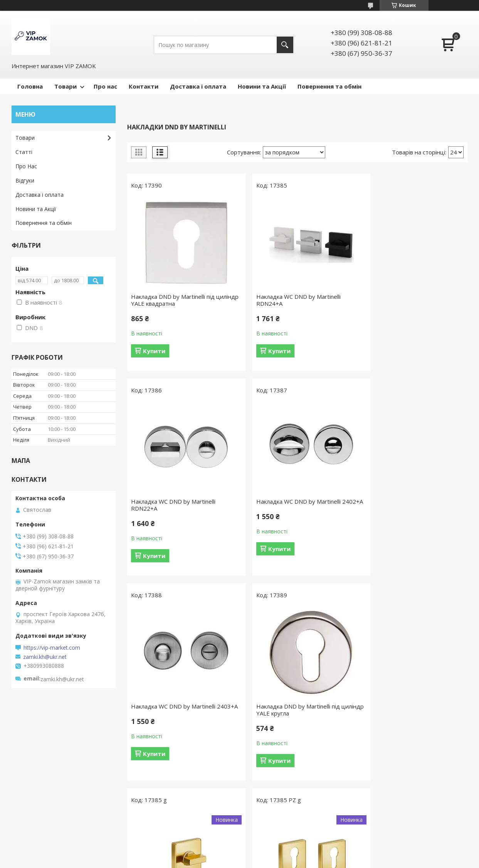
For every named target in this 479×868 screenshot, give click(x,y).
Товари (66, 86)
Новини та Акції (262, 86)
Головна (30, 86)
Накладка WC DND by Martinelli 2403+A (289, 505)
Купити (154, 351)
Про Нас (26, 166)
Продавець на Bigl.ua (240, 854)
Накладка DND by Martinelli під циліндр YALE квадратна (173, 300)
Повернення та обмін (329, 86)
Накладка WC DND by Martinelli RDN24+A (289, 300)
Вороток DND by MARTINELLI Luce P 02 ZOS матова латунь (181, 710)
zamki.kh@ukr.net (45, 657)
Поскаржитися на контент (264, 860)
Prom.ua (278, 847)
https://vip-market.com (52, 648)
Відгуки (25, 180)
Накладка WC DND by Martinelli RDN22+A (405, 300)
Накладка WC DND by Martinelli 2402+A (173, 505)
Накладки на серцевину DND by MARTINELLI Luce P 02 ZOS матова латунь (295, 713)
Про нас (105, 86)
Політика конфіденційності (329, 860)
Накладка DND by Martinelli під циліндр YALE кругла (404, 505)
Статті (24, 152)
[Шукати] (285, 45)
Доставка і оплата (198, 86)
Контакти (144, 86)
